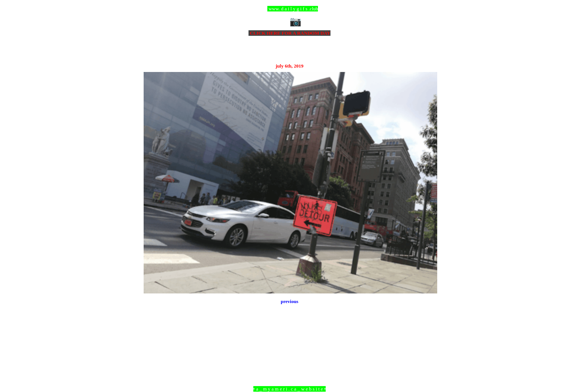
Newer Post (153, 349)
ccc (290, 9)
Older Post (427, 349)
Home (291, 349)
